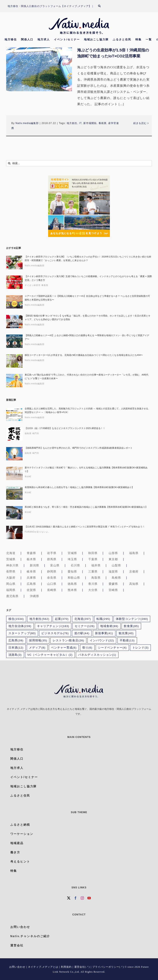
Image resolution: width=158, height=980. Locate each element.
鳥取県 (96, 578)
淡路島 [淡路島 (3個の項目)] (15, 655)
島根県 (116, 578)
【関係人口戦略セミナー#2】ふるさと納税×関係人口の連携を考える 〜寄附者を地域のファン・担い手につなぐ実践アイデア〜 (87, 337)
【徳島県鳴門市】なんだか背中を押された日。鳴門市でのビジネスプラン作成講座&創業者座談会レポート (79, 448)
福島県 (134, 553)
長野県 (11, 571)
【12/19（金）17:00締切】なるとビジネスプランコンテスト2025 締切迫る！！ (65, 428)
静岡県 (52, 571)
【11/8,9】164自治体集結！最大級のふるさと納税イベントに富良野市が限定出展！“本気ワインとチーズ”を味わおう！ (85, 527)
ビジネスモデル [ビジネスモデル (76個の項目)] (55, 633)
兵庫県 (31, 578)
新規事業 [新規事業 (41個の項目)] (104, 633)
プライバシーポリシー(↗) (108, 967)
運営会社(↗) (82, 967)
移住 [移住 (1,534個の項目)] (16, 619)
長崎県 (52, 590)
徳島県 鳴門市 (32, 433)
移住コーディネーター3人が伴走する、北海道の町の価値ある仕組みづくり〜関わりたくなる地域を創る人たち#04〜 (84, 355)
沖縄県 (34, 596)
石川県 (75, 565)
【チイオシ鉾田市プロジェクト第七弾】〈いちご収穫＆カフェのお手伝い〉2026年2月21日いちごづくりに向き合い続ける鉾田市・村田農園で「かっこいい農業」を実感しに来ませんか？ (88, 258)
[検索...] (79, 163)
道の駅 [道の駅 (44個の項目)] (82, 633)
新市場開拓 (90, 123)
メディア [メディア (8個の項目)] (37, 648)
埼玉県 (72, 559)
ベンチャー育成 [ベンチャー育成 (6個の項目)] (64, 648)
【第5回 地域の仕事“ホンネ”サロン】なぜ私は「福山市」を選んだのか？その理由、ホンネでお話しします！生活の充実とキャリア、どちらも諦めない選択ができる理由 (88, 318)
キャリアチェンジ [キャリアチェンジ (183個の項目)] (53, 626)
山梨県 (116, 565)
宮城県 (72, 553)
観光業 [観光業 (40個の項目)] (126, 633)
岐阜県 (31, 571)
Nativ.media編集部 (27, 123)
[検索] (102, 6)
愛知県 (72, 571)
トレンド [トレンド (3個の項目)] (141, 648)
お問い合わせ (17, 967)
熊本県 (72, 590)
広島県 (31, 584)
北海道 (11, 553)
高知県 (134, 584)
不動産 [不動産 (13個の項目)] (127, 640)
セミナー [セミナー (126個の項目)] (85, 626)
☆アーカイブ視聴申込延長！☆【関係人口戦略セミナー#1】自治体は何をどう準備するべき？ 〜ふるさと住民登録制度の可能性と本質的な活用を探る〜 (87, 298)
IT (80, 123)
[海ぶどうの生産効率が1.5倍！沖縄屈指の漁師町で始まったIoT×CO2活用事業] (39, 69)
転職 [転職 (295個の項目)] (103, 619)
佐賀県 (31, 590)
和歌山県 (74, 578)
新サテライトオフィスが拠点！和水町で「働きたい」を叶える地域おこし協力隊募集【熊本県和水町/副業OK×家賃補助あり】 (86, 469)
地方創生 (72, 123)
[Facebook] (76, 898)
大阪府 (11, 578)
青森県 (31, 553)
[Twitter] (69, 898)
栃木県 (31, 559)
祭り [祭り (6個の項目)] (87, 648)
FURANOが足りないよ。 (38, 532)
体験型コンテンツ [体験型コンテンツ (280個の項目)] (132, 619)
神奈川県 (12, 565)
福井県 (96, 565)
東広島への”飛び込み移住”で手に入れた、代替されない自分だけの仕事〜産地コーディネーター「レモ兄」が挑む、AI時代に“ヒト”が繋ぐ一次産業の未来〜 (87, 377)
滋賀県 (113, 571)
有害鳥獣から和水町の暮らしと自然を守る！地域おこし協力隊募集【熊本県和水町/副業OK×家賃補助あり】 (79, 487)
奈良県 (52, 578)
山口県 (52, 584)
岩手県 (52, 553)
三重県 (93, 571)
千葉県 (93, 559)
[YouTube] (89, 898)
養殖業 (103, 123)
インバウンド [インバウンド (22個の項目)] (102, 640)
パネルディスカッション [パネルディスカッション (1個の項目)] (97, 655)
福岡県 (11, 590)
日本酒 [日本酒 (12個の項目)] (16, 648)
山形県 (113, 553)
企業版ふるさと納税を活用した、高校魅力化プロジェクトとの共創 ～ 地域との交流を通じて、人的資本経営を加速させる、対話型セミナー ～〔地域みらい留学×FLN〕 (88, 410)
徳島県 (72, 584)
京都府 (134, 571)
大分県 (93, 590)
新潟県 (34, 565)
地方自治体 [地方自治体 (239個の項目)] (20, 626)
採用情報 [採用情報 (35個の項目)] (38, 640)
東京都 (113, 559)
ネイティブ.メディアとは (43, 967)
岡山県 (11, 584)
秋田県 (93, 553)
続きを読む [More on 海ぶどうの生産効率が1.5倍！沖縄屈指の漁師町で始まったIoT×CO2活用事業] (140, 123)
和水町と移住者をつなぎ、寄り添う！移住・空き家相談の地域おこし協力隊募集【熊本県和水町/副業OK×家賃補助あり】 (86, 507)
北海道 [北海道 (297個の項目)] (83, 619)
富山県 (55, 565)
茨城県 (11, 559)
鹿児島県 (12, 596)
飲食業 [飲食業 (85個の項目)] (131, 626)
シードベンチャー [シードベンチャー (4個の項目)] (112, 648)
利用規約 (66, 967)
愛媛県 (113, 584)
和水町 (28, 476)
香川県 (93, 584)
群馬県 (52, 559)
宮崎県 (113, 590)
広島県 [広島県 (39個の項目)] (16, 640)
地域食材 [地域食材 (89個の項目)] (109, 626)
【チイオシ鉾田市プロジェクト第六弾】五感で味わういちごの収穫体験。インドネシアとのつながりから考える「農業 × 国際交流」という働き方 (88, 278)
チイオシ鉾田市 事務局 (36, 285)
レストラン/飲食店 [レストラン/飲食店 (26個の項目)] (68, 640)
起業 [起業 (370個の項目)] (62, 619)
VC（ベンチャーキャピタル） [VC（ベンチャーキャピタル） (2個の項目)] (50, 655)
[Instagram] (82, 898)
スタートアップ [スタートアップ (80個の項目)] (22, 633)
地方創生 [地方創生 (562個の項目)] (39, 619)
